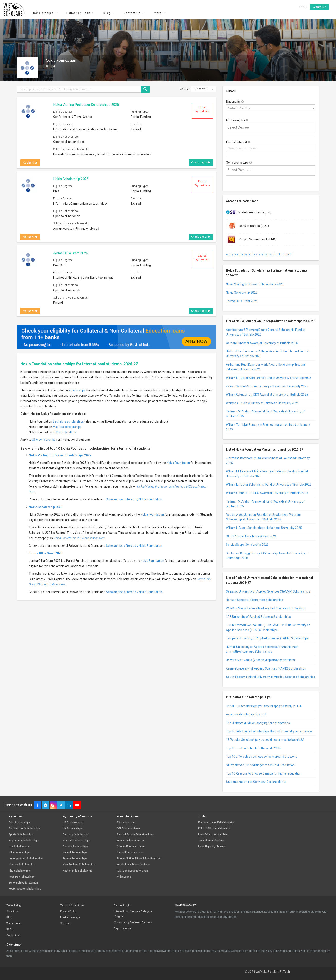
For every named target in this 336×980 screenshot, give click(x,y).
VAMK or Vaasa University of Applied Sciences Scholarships (266, 608)
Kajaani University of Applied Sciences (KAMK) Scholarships (266, 668)
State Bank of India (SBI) (249, 213)
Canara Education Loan (131, 847)
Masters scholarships (67, 427)
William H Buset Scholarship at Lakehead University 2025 (264, 528)
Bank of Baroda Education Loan (136, 834)
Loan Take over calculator (213, 834)
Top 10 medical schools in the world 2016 (254, 748)
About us (12, 911)
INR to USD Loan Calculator (214, 828)
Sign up (319, 7)
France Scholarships (75, 859)
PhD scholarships (64, 432)
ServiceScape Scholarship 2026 (247, 545)
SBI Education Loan (128, 828)
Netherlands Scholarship (78, 871)
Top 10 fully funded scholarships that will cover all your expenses (269, 731)
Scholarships (46, 13)
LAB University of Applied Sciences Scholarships (258, 617)
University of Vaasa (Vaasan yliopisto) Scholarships (260, 660)
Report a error (123, 928)
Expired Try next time (202, 109)
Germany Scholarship (76, 834)
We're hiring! (14, 905)
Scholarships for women (23, 883)
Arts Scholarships (19, 823)
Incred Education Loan (130, 853)
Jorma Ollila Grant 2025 (71, 253)
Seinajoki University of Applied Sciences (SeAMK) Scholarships (268, 591)
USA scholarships (44, 440)
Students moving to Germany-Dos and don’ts (256, 782)
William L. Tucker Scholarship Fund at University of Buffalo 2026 (269, 378)
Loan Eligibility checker (212, 847)
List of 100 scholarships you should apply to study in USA (264, 706)
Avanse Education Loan (131, 841)
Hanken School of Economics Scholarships (255, 600)
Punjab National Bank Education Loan (139, 859)
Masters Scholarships (22, 865)
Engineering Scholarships (24, 841)
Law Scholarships (19, 847)
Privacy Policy (68, 911)
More (160, 13)
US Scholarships (73, 823)
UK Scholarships (73, 828)
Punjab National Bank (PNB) (251, 239)
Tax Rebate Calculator (211, 841)
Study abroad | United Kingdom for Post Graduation (260, 765)
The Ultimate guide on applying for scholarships (258, 723)
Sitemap (65, 923)
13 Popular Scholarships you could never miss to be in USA (265, 740)
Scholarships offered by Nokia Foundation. (134, 499)
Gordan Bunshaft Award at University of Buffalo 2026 (262, 343)
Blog (109, 13)
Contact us (13, 935)
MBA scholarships (19, 853)
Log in (303, 7)
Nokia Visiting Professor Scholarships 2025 (86, 105)
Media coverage (70, 917)
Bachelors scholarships (68, 421)
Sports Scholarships (21, 834)
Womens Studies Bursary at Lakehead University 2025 (262, 403)
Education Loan (81, 13)
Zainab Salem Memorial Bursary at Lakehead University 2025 (267, 386)
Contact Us (135, 13)
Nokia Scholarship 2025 (71, 179)
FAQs (10, 929)
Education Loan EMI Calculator (216, 823)
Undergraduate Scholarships (26, 859)
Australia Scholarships (76, 841)
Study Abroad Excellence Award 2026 (251, 536)
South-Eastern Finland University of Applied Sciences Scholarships (271, 677)
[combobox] (271, 108)
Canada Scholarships (76, 847)
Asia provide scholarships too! (246, 714)
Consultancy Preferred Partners (133, 922)
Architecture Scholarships (24, 828)
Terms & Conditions (72, 905)
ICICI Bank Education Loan (132, 871)
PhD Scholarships (19, 871)
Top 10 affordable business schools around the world (262, 757)
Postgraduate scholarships (25, 889)
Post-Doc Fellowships (22, 877)
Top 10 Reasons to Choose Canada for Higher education (264, 773)
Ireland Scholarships (75, 853)
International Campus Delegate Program (133, 914)
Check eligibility (201, 162)
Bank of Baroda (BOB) (247, 226)
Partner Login (122, 905)
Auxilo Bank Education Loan (134, 865)
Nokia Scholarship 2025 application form (79, 538)
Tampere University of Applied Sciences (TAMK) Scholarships (267, 638)
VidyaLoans (124, 877)
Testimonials (14, 923)
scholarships (77, 390)
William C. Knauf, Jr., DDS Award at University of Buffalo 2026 (267, 395)
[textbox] (272, 128)
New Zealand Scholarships (79, 865)
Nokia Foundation (178, 463)
